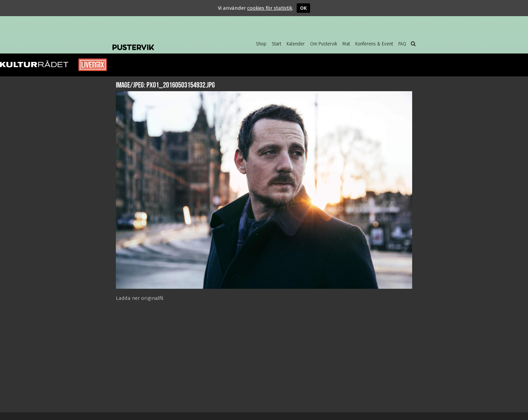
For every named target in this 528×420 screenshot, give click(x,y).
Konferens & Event (374, 44)
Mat (346, 44)
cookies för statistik (270, 8)
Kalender (296, 44)
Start (276, 44)
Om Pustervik (324, 44)
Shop (261, 44)
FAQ (402, 44)
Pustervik (166, 42)
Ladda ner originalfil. (140, 298)
